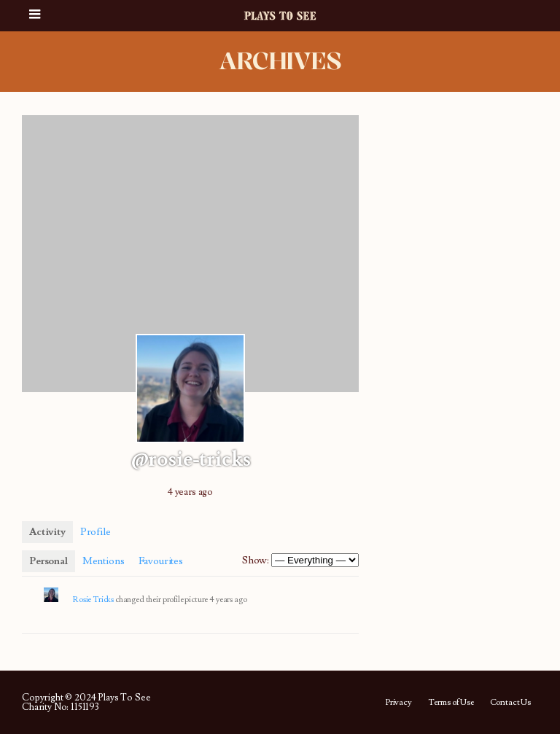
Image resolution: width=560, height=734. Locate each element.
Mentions (104, 561)
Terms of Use (451, 703)
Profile (96, 532)
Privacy (398, 703)
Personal (48, 561)
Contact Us (510, 703)
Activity (47, 532)
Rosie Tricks (93, 600)
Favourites (160, 561)
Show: (256, 561)
